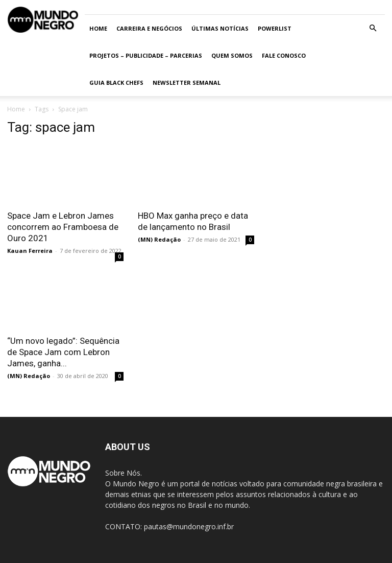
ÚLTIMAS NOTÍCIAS (220, 28)
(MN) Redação (159, 239)
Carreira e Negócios (149, 28)
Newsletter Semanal (187, 83)
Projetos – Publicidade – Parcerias (146, 55)
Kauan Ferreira (30, 251)
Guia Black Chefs (116, 83)
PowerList (275, 28)
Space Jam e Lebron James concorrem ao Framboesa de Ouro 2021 (63, 227)
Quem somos (232, 55)
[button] (373, 28)
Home (98, 28)
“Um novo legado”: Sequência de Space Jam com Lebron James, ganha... (63, 352)
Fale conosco (284, 55)
